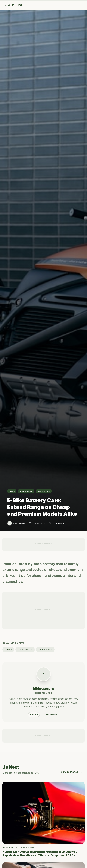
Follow (34, 715)
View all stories (72, 772)
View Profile (50, 715)
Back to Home (13, 5)
